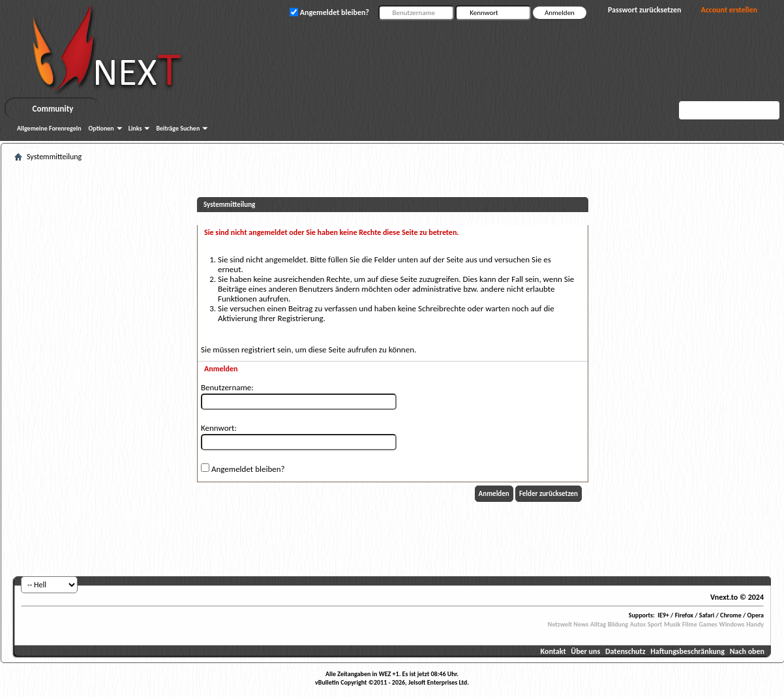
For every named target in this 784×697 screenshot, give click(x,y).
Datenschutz (626, 651)
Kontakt (553, 651)
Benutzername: (227, 387)
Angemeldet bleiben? (243, 469)
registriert (258, 349)
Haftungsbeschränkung (687, 651)
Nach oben (747, 651)
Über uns (585, 651)
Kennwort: (219, 428)
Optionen (101, 128)
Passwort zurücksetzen (645, 10)
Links (135, 128)
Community (53, 109)
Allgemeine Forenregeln (49, 128)
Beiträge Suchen (178, 128)
